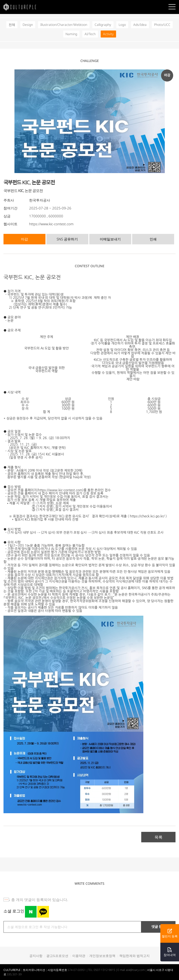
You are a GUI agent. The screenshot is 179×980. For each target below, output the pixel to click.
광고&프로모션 (57, 956)
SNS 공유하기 (67, 239)
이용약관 (79, 956)
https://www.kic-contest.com (51, 224)
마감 (24, 239)
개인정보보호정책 (102, 956)
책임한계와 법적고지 (134, 956)
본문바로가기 (0, 0)
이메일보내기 (110, 239)
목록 (158, 837)
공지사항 (36, 956)
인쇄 (153, 239)
